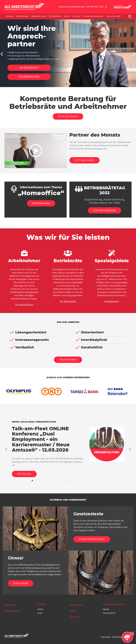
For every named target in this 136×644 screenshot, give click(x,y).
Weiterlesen (24, 474)
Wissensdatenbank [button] (93, 16)
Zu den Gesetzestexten (92, 539)
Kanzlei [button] (10, 16)
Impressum (106, 637)
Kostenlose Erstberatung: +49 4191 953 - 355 (81, 7)
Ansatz (40, 609)
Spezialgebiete (112, 301)
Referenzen (55, 16)
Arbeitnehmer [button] (39, 16)
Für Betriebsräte (29, 68)
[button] (1, 53)
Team (40, 613)
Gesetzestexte (109, 613)
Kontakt (77, 16)
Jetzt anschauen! (84, 160)
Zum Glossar (21, 583)
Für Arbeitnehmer (29, 77)
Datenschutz (118, 637)
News (67, 16)
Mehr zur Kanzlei (68, 116)
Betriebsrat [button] (23, 16)
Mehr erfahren (68, 360)
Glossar (106, 609)
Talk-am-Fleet (113, 16)
